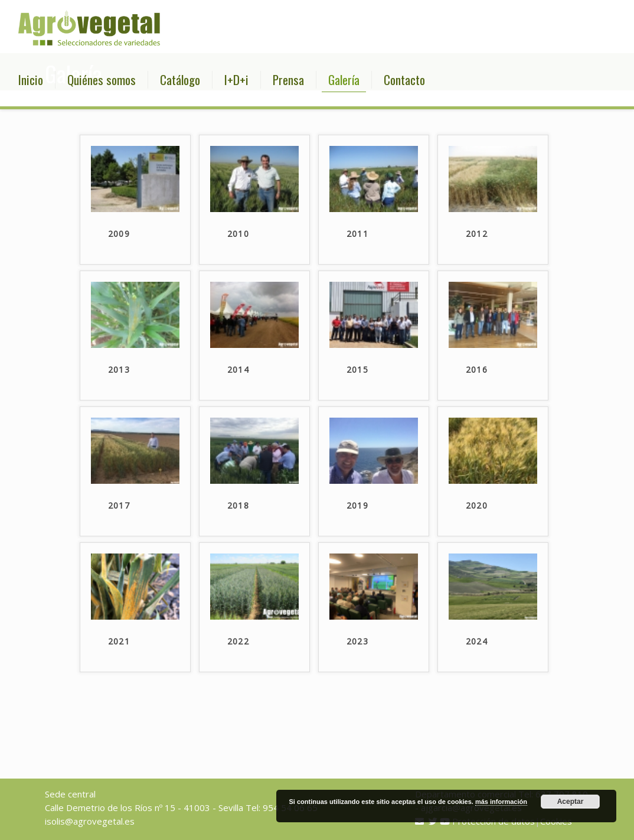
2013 (119, 369)
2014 (238, 369)
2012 (477, 234)
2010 (238, 234)
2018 (238, 505)
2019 (358, 505)
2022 (238, 641)
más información (501, 802)
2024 (477, 641)
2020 (477, 505)
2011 (358, 234)
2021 (119, 641)
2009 (119, 234)
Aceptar (571, 802)
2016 (477, 369)
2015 (358, 369)
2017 (119, 505)
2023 (358, 641)
